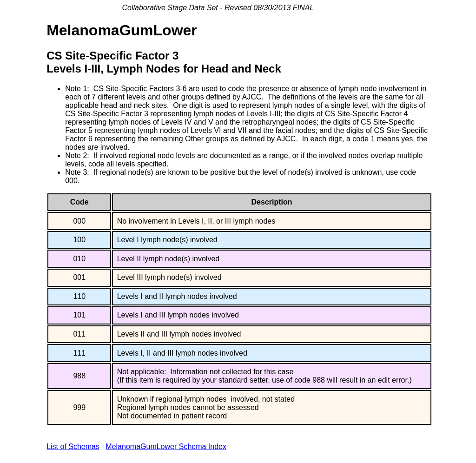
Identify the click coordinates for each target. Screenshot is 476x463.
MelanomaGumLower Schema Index (166, 446)
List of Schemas (73, 446)
